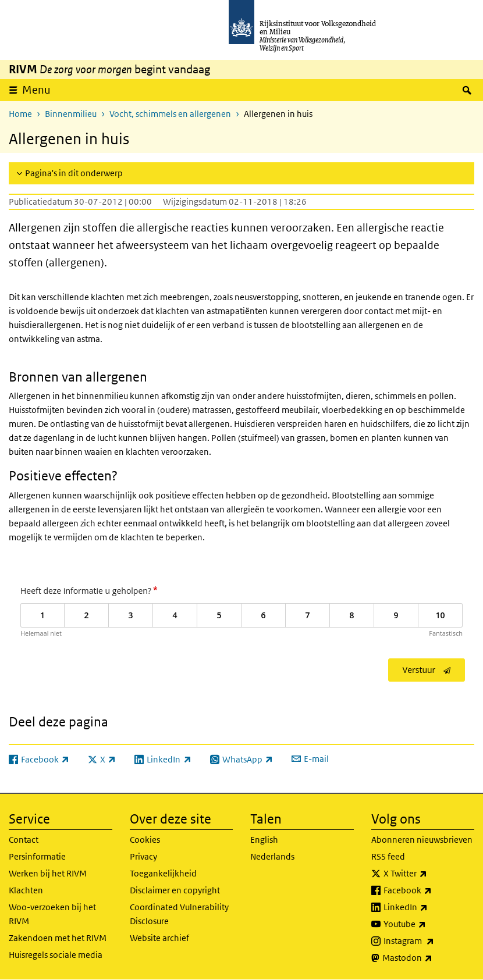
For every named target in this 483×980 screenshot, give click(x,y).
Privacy (143, 856)
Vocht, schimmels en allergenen (170, 114)
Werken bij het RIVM (48, 873)
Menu (36, 90)
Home (20, 114)
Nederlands (272, 856)
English (264, 840)
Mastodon (429, 958)
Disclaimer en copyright (175, 890)
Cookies (145, 840)
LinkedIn (429, 907)
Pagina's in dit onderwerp (74, 173)
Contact (24, 840)
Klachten (26, 890)
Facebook (429, 890)
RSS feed (388, 856)
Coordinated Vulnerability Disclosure (179, 914)
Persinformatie (37, 856)
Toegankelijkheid (163, 873)
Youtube (429, 924)
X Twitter (429, 874)
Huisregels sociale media (56, 955)
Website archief (159, 938)
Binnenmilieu (71, 114)
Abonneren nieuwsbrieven (422, 840)
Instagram (429, 941)
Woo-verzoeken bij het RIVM (52, 914)
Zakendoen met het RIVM (58, 938)
